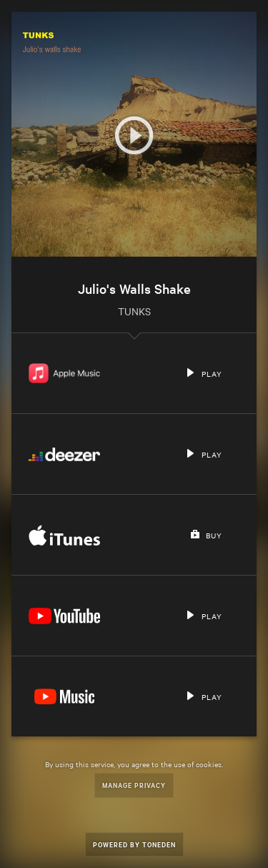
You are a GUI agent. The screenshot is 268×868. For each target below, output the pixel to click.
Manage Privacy (134, 785)
